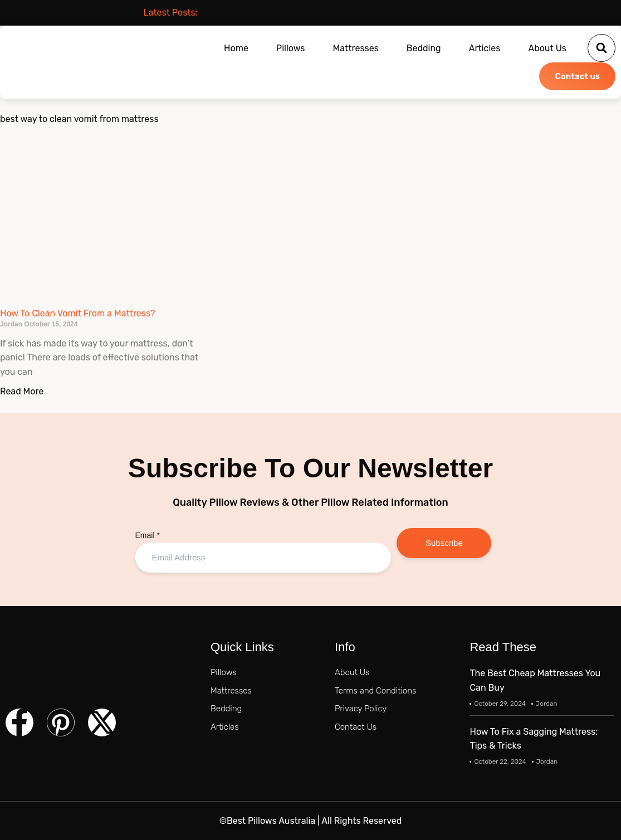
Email (148, 535)
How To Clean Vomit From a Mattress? (78, 313)
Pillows (291, 48)
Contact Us (356, 727)
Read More (22, 391)
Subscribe (444, 543)
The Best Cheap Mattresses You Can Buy (535, 680)
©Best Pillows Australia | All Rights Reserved (310, 821)
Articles (485, 48)
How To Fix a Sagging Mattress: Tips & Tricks (534, 739)
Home (236, 48)
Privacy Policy (361, 709)
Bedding (424, 48)
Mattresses (356, 48)
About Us (547, 48)
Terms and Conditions (376, 691)
